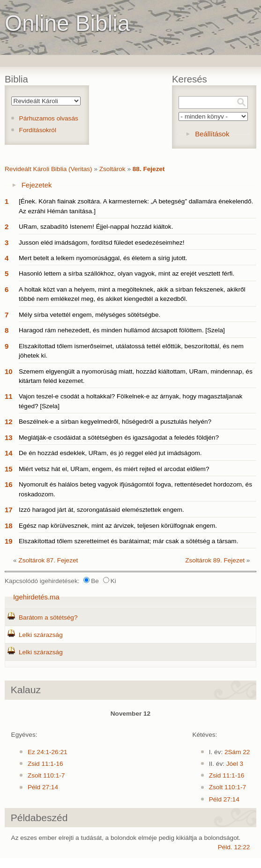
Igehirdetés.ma (36, 597)
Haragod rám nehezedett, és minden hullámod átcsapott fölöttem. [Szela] (122, 330)
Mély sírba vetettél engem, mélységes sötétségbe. (89, 315)
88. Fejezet (149, 169)
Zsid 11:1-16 (45, 764)
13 (9, 438)
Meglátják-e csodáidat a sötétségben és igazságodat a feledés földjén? (119, 438)
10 (9, 371)
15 (9, 469)
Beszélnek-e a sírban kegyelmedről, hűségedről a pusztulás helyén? (115, 422)
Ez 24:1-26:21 (48, 752)
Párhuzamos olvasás (49, 118)
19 (9, 541)
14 (9, 453)
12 (9, 422)
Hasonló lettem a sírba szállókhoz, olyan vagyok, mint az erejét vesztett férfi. (127, 273)
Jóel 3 (235, 764)
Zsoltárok (112, 169)
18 (9, 526)
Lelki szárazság (41, 635)
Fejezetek (37, 185)
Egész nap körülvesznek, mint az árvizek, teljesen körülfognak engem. (118, 526)
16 (9, 484)
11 (9, 396)
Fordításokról (38, 130)
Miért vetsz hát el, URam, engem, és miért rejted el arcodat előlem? (114, 469)
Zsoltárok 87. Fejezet (48, 560)
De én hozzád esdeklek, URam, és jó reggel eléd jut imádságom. (110, 453)
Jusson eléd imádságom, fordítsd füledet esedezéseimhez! (102, 243)
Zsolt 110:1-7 (46, 775)
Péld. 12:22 (234, 847)
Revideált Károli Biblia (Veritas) (48, 169)
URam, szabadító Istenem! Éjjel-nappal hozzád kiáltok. (96, 227)
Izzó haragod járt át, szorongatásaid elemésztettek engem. (101, 510)
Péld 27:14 (43, 787)
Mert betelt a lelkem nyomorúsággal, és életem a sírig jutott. (103, 258)
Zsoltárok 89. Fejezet (215, 560)
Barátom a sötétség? (48, 617)
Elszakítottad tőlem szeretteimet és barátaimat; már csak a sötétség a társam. (128, 541)
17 (9, 510)
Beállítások (212, 134)
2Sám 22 (237, 752)
